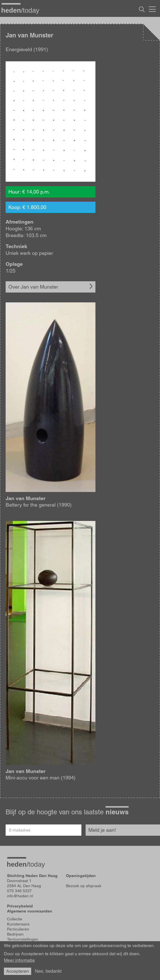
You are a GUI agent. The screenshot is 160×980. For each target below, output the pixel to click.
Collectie (15, 919)
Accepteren (18, 971)
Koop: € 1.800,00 (27, 207)
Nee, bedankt (48, 971)
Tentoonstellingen (23, 939)
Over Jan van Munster (33, 287)
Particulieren (18, 929)
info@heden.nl (20, 896)
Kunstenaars (18, 924)
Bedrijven (15, 934)
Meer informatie (19, 960)
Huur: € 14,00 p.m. (29, 192)
